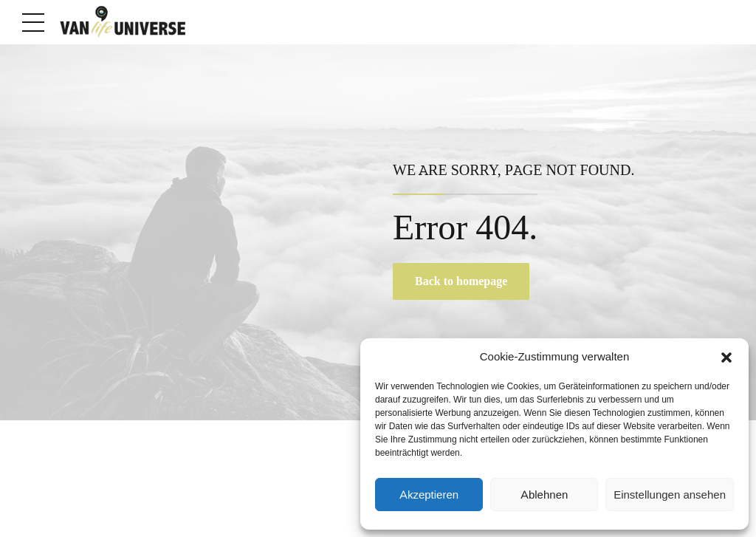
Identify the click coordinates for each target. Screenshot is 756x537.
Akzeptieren (429, 495)
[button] (726, 358)
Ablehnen (544, 495)
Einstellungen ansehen (670, 495)
